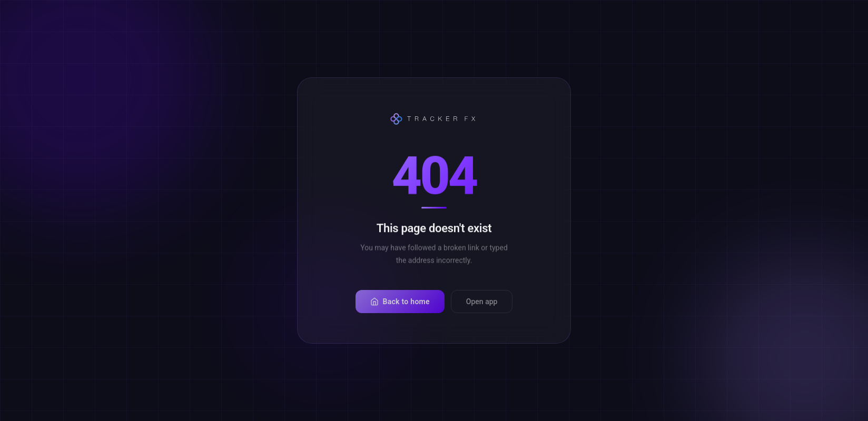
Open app (482, 309)
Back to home (400, 309)
